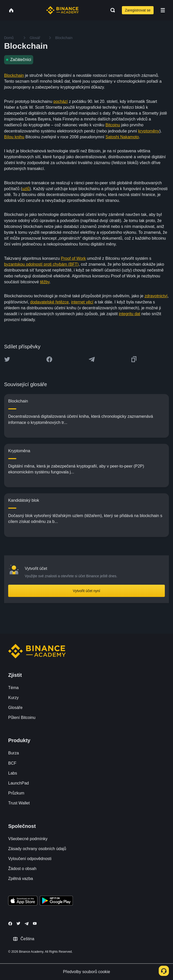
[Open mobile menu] (163, 10)
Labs (13, 773)
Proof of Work (73, 258)
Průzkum (16, 793)
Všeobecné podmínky (28, 839)
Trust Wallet (19, 803)
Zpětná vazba (21, 879)
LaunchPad (19, 783)
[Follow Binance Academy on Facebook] (10, 924)
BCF (12, 763)
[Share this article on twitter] (7, 359)
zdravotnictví (156, 296)
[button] (163, 10)
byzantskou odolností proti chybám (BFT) (41, 264)
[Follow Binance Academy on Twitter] (18, 923)
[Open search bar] (111, 10)
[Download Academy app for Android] (56, 901)
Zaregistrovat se (138, 10)
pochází (61, 101)
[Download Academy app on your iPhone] (23, 901)
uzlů (26, 189)
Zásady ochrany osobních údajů (37, 849)
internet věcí (82, 302)
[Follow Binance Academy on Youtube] (35, 923)
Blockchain (14, 75)
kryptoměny (149, 131)
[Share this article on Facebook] (49, 359)
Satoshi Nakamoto (122, 137)
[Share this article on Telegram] (92, 359)
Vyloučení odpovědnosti (30, 859)
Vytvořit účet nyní (86, 591)
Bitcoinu (113, 125)
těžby (45, 282)
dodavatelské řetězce (49, 302)
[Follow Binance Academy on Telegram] (27, 924)
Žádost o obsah (22, 869)
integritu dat (130, 314)
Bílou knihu (14, 137)
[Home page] (62, 10)
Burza (14, 753)
